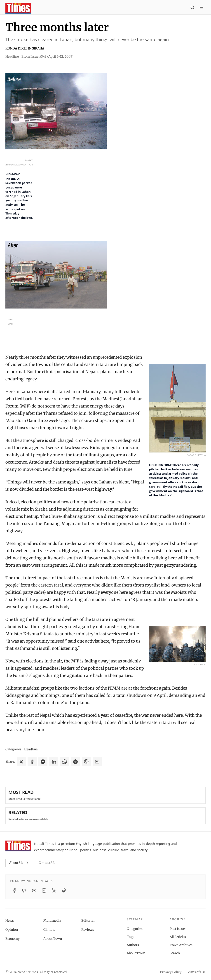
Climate (49, 930)
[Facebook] (14, 890)
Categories (135, 929)
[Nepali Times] (18, 846)
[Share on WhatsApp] (65, 762)
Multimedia (52, 921)
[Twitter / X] (24, 890)
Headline (31, 749)
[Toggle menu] (202, 8)
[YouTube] (34, 890)
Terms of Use (196, 972)
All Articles (178, 937)
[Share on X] (21, 762)
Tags (130, 937)
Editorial (88, 921)
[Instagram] (44, 890)
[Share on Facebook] (32, 762)
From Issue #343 (47, 57)
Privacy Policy (171, 972)
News (10, 921)
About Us (19, 863)
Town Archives (181, 945)
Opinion (12, 930)
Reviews (88, 930)
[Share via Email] (97, 762)
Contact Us (47, 863)
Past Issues (178, 929)
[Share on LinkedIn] (54, 762)
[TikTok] (64, 890)
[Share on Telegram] (75, 762)
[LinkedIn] (54, 890)
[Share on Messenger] (43, 762)
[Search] (192, 8)
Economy (13, 939)
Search (175, 953)
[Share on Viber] (86, 762)
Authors (133, 945)
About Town (53, 939)
